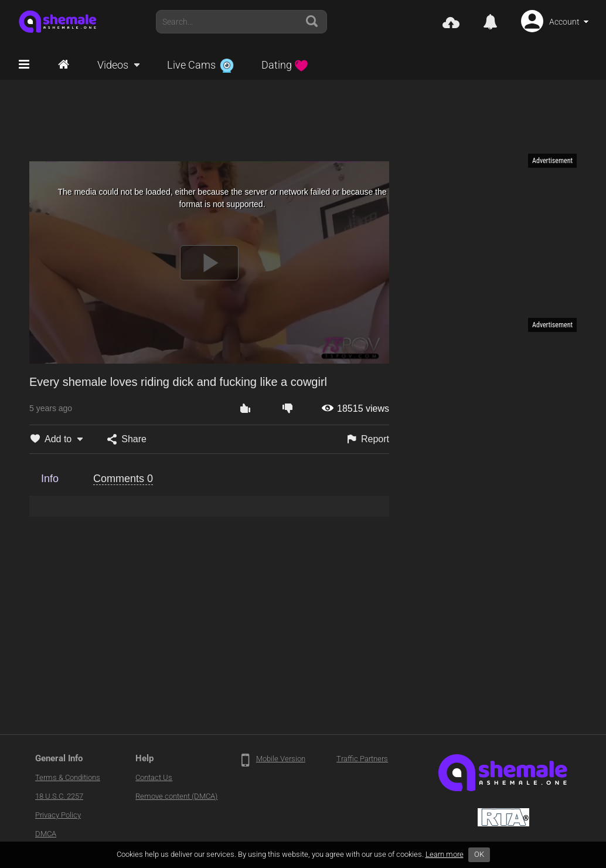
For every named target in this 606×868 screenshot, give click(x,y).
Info (50, 479)
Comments (123, 479)
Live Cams (200, 65)
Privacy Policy (58, 815)
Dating (285, 65)
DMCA (46, 834)
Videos (113, 65)
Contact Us (154, 777)
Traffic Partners (362, 759)
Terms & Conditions (68, 777)
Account (564, 22)
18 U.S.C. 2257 (59, 796)
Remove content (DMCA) (176, 796)
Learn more (445, 854)
